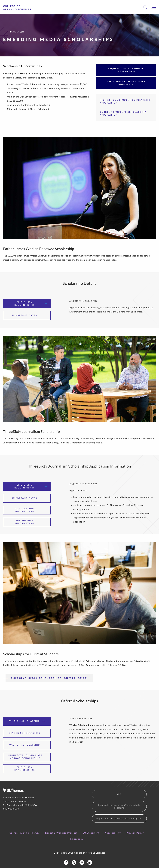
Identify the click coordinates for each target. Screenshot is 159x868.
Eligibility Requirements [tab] (31, 303)
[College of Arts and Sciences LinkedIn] (90, 862)
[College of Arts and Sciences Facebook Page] (66, 862)
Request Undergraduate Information (126, 70)
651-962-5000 (11, 809)
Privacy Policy (135, 833)
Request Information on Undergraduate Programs (119, 806)
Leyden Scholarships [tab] (27, 733)
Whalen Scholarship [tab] (27, 721)
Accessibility (113, 833)
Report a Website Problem (61, 833)
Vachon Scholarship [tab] (27, 745)
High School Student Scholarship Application (125, 101)
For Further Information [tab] (31, 522)
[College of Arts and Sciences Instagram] (82, 862)
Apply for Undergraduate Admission (126, 83)
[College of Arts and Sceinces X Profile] (74, 862)
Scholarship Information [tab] (31, 510)
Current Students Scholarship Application (123, 113)
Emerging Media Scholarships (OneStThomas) (49, 678)
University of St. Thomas (25, 833)
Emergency (77, 839)
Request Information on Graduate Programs (119, 818)
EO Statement (91, 833)
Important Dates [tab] (27, 315)
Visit (119, 794)
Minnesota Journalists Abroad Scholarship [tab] (28, 757)
